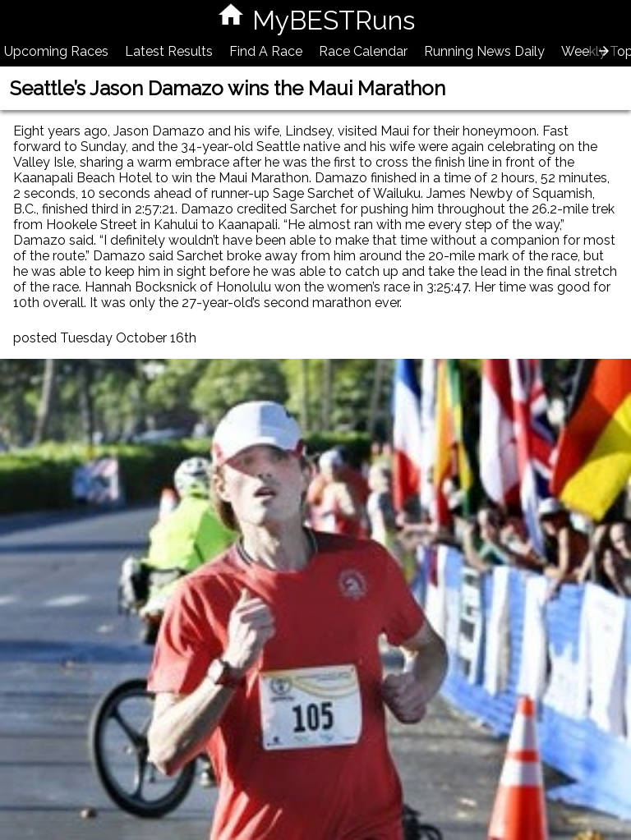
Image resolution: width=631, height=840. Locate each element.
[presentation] (604, 51)
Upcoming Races (56, 51)
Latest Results (169, 51)
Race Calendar (363, 51)
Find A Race (266, 51)
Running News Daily (484, 51)
